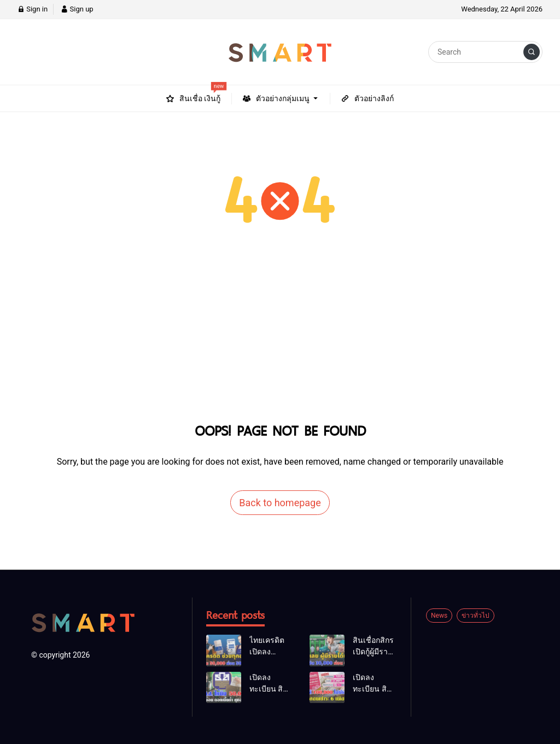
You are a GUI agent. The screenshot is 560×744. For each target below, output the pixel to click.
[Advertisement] (280, 336)
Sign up (77, 9)
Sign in (33, 9)
